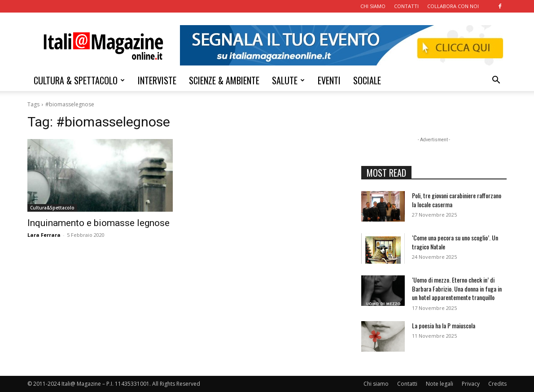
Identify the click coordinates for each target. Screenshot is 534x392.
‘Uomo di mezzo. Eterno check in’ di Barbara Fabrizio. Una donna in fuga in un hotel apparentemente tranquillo (457, 288)
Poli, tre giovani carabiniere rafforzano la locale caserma (457, 200)
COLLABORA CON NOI (453, 6)
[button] (496, 81)
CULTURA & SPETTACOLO (79, 80)
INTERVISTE (157, 80)
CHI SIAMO (373, 6)
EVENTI (329, 80)
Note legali (440, 384)
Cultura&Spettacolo (52, 208)
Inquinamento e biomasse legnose (98, 223)
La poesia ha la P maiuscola (444, 325)
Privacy (471, 384)
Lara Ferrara (44, 235)
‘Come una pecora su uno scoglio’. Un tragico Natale (455, 242)
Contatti (407, 384)
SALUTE (288, 80)
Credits (497, 384)
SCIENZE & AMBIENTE (224, 80)
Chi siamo (376, 384)
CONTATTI (406, 6)
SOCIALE (367, 80)
